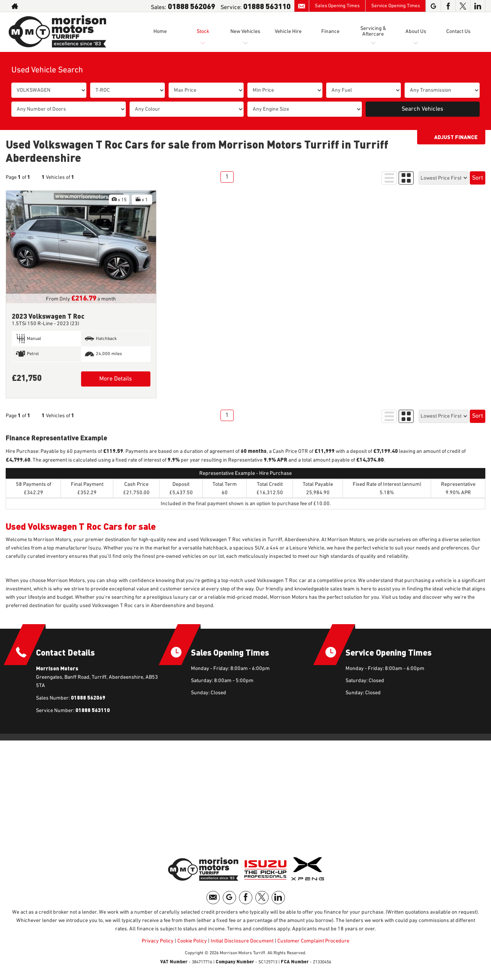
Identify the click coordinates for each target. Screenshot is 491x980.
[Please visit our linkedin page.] (478, 6)
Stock (203, 31)
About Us (416, 31)
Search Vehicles (422, 109)
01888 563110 (267, 6)
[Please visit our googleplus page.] (433, 6)
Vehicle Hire (288, 31)
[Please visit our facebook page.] (448, 6)
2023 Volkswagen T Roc (48, 316)
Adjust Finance (456, 137)
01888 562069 (192, 6)
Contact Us (458, 31)
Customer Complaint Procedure (313, 941)
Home (160, 31)
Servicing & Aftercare (373, 31)
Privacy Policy (158, 941)
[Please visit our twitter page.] (463, 6)
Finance (330, 31)
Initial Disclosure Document (242, 941)
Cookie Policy (192, 941)
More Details (116, 379)
